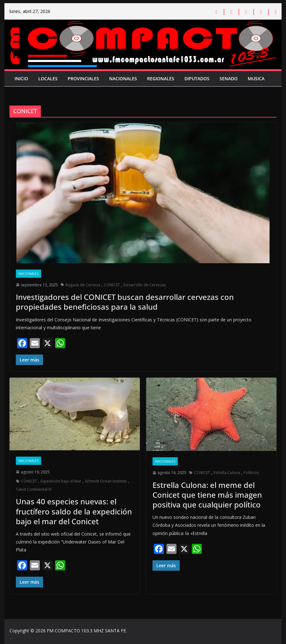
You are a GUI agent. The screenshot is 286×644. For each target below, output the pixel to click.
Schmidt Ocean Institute (106, 481)
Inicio (21, 79)
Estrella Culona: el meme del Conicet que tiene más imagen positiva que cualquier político (207, 495)
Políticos (251, 473)
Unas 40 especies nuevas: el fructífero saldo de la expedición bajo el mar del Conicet (74, 511)
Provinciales (83, 79)
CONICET (112, 285)
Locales (48, 79)
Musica (256, 79)
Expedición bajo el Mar (61, 481)
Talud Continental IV (34, 489)
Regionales (161, 79)
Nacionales (123, 79)
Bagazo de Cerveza (83, 285)
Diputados (197, 79)
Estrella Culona (227, 473)
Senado (229, 79)
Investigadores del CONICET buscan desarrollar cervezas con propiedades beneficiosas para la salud (125, 302)
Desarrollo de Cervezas (145, 285)
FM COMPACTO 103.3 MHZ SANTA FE (86, 631)
